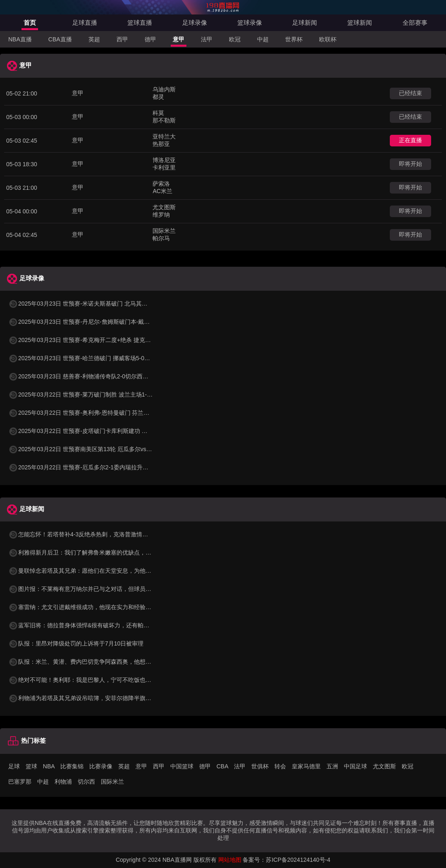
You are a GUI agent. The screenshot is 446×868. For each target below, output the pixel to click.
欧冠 (235, 39)
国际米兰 (112, 782)
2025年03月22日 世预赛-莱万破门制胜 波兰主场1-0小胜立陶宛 (94, 395)
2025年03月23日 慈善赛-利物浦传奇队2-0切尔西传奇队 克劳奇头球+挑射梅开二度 (118, 376)
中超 (263, 39)
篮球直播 (140, 23)
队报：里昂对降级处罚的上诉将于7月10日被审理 (76, 643)
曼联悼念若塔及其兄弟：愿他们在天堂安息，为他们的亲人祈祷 (94, 571)
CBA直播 (60, 39)
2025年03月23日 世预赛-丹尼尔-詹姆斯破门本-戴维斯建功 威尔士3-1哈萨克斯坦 (116, 322)
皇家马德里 (306, 766)
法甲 (207, 39)
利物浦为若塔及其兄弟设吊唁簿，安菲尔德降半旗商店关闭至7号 (96, 698)
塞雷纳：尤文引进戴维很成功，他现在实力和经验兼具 (83, 607)
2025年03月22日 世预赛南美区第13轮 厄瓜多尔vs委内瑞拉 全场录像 (101, 449)
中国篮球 (182, 766)
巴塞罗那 (20, 782)
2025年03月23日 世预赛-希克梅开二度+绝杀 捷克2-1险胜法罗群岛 (98, 340)
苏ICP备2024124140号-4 (298, 860)
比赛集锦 (72, 766)
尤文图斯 (384, 766)
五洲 (332, 766)
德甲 (150, 39)
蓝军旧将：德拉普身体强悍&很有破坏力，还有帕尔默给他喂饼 (93, 625)
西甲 (122, 39)
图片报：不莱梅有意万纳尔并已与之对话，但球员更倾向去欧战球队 (100, 589)
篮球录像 (250, 23)
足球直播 (85, 23)
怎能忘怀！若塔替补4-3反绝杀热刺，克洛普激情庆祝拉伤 (87, 534)
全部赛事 (415, 23)
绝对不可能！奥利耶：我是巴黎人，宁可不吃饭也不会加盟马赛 (94, 680)
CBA (223, 766)
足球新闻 (305, 23)
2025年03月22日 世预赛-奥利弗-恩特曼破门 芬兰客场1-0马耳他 (95, 413)
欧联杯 (328, 39)
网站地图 (230, 860)
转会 (280, 766)
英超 (94, 39)
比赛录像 (101, 766)
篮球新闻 (360, 23)
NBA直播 (20, 39)
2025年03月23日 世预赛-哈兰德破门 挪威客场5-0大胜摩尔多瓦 (94, 358)
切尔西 (86, 782)
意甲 (179, 39)
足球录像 (195, 23)
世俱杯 (260, 766)
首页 (30, 23)
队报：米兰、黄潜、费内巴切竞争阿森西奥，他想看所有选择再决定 (100, 662)
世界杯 (294, 39)
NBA (49, 766)
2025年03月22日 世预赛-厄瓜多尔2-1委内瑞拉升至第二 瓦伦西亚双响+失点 (110, 467)
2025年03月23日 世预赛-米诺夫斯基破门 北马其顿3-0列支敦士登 (97, 304)
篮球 (31, 766)
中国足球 (355, 766)
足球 (14, 766)
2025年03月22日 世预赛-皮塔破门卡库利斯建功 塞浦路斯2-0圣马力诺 (102, 431)
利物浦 (63, 782)
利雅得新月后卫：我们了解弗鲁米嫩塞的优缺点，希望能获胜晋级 (97, 552)
